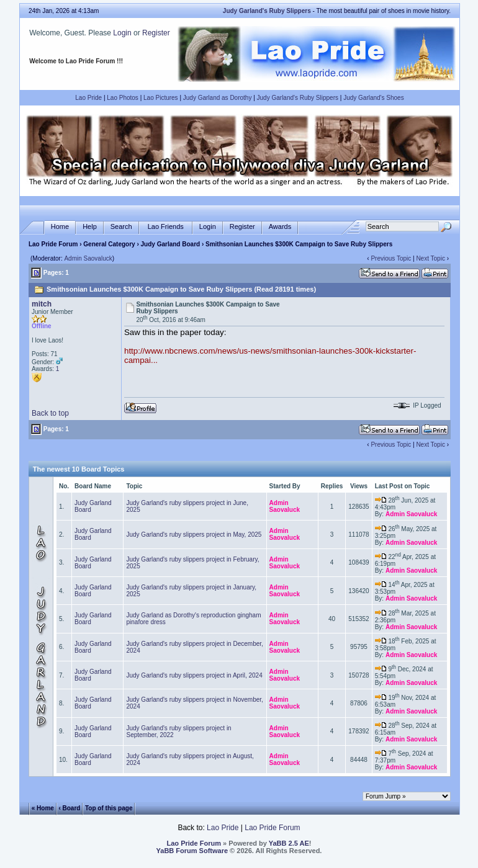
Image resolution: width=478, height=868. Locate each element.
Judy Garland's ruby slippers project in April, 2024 (194, 675)
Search (121, 227)
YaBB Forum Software (192, 851)
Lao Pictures (161, 98)
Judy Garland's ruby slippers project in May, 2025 (194, 535)
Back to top (50, 413)
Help (90, 227)
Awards (280, 227)
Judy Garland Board (171, 244)
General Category (109, 244)
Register (156, 33)
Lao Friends (166, 227)
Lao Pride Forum (53, 244)
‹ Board (69, 808)
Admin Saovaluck (88, 258)
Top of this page (109, 808)
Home (60, 227)
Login (122, 33)
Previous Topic (391, 258)
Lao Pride (88, 98)
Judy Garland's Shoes (374, 98)
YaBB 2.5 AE (289, 843)
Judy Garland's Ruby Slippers (298, 98)
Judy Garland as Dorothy (218, 98)
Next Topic (431, 258)
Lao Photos (123, 98)
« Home (43, 808)
